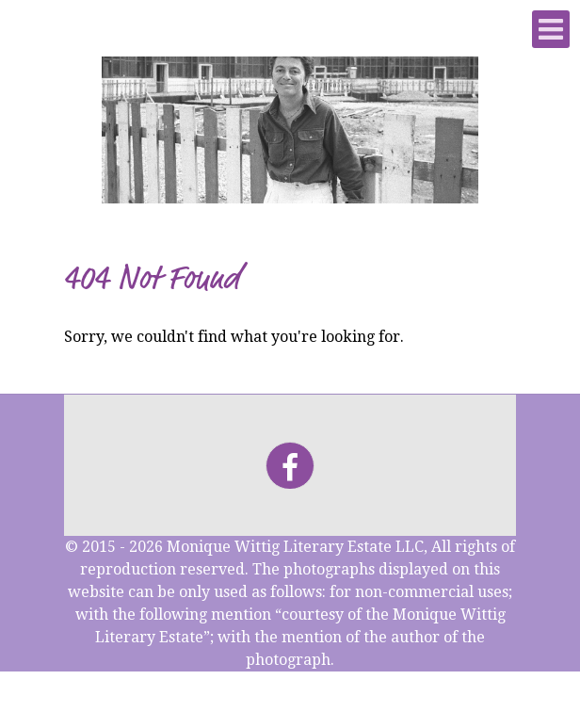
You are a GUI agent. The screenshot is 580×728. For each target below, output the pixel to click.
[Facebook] (290, 466)
